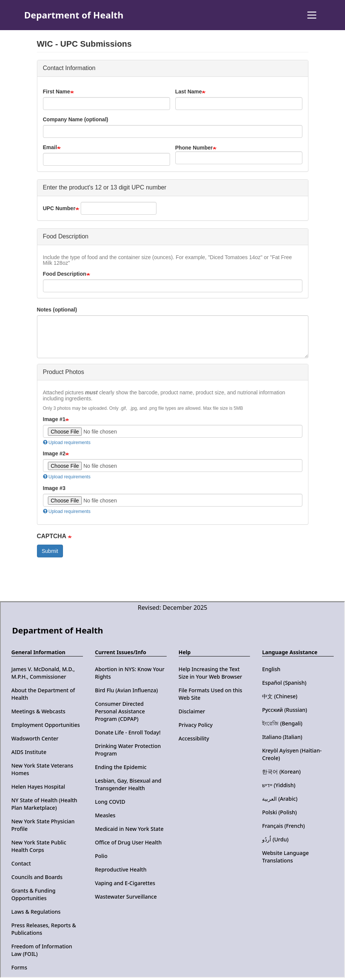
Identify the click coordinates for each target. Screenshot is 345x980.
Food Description (65, 274)
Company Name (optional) (76, 119)
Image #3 (54, 488)
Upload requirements (67, 443)
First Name (57, 92)
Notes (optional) (57, 310)
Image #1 (54, 419)
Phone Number (194, 148)
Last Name (189, 92)
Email (50, 147)
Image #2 (54, 453)
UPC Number (59, 208)
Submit (50, 551)
